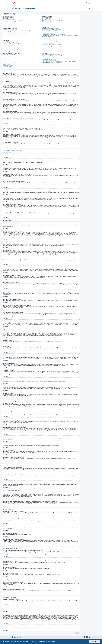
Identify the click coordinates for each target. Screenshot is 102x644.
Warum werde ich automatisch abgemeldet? (10, 25)
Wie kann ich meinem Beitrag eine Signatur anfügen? (12, 44)
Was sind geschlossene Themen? (8, 65)
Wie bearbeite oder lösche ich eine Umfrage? (10, 47)
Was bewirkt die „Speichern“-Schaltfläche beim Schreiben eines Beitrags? (15, 52)
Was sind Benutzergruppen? (47, 20)
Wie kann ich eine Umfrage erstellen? (9, 45)
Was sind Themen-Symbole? (7, 66)
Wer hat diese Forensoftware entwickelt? (49, 59)
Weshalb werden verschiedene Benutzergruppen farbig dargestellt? (53, 23)
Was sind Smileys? (6, 60)
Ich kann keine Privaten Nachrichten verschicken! (50, 29)
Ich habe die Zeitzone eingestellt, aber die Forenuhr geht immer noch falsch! (15, 33)
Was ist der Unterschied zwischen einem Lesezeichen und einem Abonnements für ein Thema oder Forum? (60, 48)
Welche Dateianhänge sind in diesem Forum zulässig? (51, 55)
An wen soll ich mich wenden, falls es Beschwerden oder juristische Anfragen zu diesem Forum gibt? (59, 61)
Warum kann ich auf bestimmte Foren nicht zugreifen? (12, 48)
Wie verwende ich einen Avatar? (8, 36)
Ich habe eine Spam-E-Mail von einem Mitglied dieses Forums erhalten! (54, 31)
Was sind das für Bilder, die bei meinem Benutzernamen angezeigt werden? (15, 35)
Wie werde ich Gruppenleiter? (47, 22)
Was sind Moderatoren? (46, 19)
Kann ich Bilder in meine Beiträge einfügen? (10, 61)
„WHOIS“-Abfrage (11, 616)
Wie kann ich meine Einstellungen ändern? (10, 30)
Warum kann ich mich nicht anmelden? (9, 22)
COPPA (66, 101)
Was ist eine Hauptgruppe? (46, 24)
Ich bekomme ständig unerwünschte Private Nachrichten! (51, 30)
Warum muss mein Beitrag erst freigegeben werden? (12, 53)
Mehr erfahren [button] (52, 642)
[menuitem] (87, 3)
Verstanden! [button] (94, 642)
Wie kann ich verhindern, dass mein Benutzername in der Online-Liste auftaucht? (16, 31)
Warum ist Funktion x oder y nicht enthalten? (49, 60)
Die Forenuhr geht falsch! (7, 32)
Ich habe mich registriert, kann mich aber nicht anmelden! (12, 21)
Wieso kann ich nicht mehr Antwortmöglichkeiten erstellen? (13, 46)
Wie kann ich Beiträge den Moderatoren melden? (11, 51)
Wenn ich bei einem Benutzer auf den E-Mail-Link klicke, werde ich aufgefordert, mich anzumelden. (19, 38)
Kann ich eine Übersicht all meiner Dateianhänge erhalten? (52, 56)
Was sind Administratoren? (46, 18)
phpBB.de (77, 184)
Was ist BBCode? (5, 58)
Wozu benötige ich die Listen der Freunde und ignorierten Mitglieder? (54, 34)
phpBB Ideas (58, 608)
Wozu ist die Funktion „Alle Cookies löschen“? (10, 26)
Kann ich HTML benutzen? (7, 59)
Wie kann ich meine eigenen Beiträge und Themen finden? (52, 44)
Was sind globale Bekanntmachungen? (9, 62)
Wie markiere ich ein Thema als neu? (9, 54)
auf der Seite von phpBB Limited (36, 602)
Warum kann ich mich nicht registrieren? (9, 20)
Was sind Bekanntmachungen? (8, 63)
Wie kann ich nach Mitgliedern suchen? (48, 43)
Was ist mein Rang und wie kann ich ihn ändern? (11, 37)
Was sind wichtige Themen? (7, 64)
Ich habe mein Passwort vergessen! (9, 24)
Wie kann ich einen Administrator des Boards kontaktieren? (52, 62)
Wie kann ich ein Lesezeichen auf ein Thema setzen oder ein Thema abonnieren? (55, 49)
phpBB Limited (69, 184)
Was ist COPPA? (5, 19)
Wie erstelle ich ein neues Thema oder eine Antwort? (12, 42)
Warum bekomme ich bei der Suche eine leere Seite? (51, 42)
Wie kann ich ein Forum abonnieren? (48, 50)
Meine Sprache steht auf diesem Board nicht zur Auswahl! (12, 34)
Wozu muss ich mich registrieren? (8, 18)
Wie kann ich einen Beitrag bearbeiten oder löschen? (12, 43)
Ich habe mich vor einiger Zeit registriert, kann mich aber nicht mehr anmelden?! (16, 23)
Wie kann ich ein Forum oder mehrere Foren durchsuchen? (52, 40)
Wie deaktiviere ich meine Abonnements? (49, 51)
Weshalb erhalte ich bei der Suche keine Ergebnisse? (51, 41)
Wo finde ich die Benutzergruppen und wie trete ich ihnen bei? (52, 21)
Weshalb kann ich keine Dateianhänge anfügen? (11, 49)
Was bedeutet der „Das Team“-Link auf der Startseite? (51, 25)
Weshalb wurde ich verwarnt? (8, 50)
